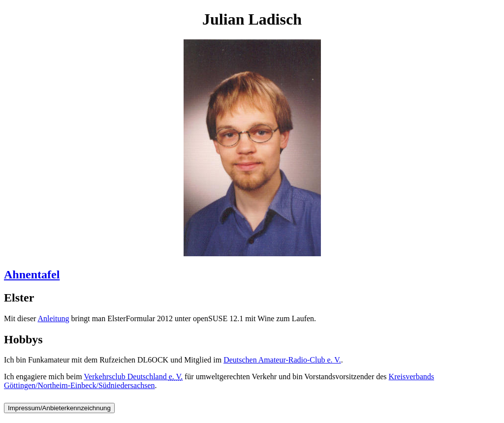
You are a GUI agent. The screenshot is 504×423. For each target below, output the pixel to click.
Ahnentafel (32, 274)
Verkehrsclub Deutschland (133, 377)
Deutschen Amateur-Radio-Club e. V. (282, 360)
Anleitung (53, 318)
